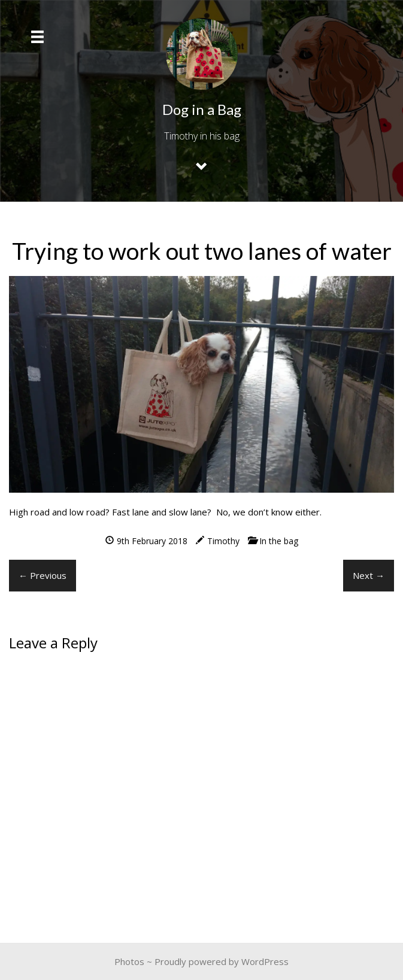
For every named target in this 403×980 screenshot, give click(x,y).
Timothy (223, 541)
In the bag (279, 541)
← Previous (43, 575)
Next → (369, 575)
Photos (129, 961)
